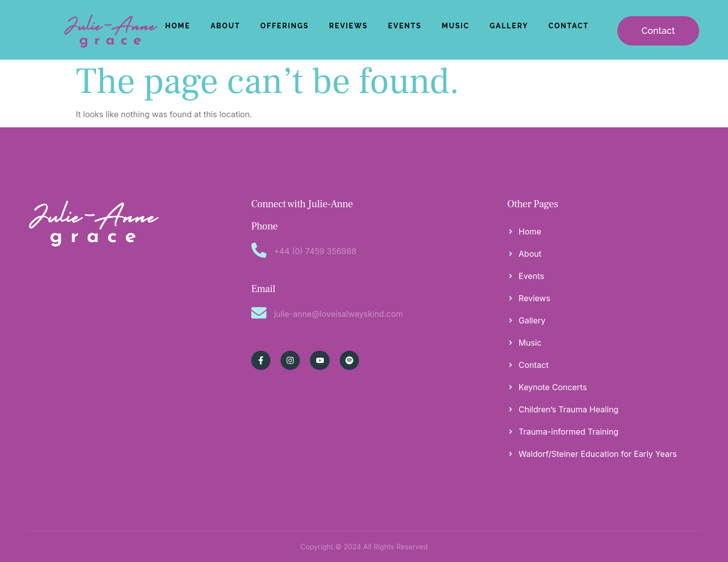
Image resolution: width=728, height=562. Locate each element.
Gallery (509, 26)
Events (405, 26)
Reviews (349, 26)
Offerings (285, 26)
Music (456, 26)
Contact (569, 26)
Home (178, 26)
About (225, 26)
